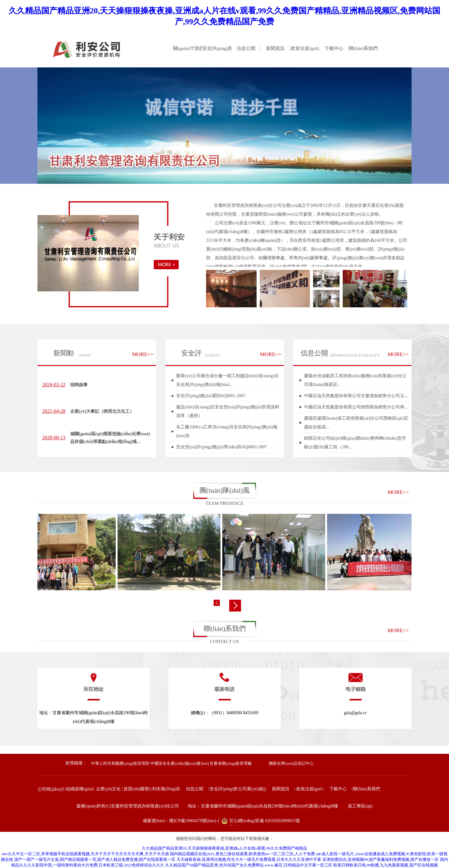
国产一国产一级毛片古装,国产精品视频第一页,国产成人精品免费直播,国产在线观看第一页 (95, 859)
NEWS (85, 355)
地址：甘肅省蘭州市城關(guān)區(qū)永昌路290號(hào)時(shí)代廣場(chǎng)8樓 (94, 717)
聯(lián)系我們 (225, 629)
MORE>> (143, 354)
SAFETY (212, 355)
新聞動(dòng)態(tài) (61, 356)
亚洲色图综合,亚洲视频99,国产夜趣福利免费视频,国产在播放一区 (381, 859)
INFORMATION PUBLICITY (355, 355)
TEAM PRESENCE (224, 503)
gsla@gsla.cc (355, 713)
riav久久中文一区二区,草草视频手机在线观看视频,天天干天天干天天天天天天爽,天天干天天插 (85, 854)
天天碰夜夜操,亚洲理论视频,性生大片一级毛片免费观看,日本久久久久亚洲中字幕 (249, 859)
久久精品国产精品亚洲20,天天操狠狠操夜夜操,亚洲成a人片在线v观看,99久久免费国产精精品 (224, 848)
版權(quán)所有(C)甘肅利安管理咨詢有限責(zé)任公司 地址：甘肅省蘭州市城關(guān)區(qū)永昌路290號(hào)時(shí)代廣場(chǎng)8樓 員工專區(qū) (224, 806)
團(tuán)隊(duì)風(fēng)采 (225, 493)
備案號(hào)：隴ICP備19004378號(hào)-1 (181, 821)
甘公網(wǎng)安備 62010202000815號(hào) (265, 822)
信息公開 (314, 353)
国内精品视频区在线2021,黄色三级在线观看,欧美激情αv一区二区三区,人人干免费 (242, 854)
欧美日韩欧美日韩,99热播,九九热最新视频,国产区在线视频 (386, 865)
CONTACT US (224, 641)
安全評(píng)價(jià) (184, 356)
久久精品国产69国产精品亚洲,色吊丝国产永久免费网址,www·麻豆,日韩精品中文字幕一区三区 (249, 865)
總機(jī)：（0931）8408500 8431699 (225, 713)
